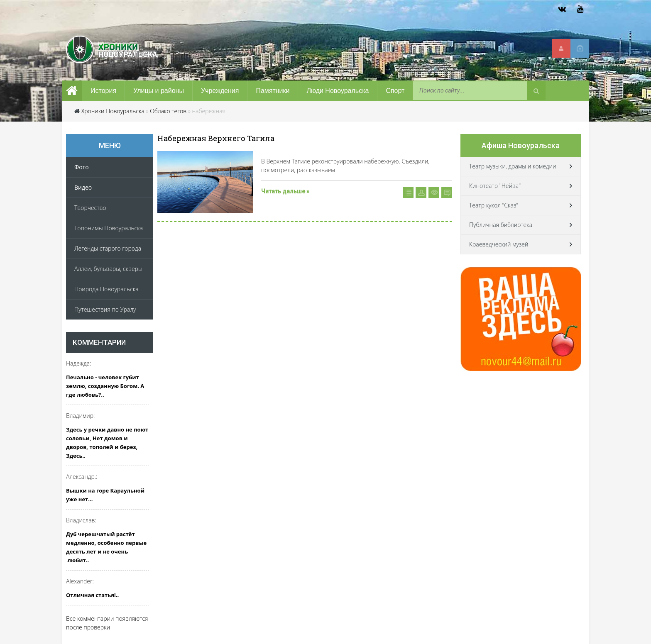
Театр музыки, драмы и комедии (513, 166)
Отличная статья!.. (92, 595)
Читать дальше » (285, 191)
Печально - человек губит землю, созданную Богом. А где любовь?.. (105, 386)
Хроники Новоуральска (113, 111)
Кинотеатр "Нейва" (495, 186)
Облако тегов (168, 111)
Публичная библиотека (501, 225)
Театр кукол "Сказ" (494, 205)
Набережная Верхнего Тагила (216, 138)
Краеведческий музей (499, 244)
